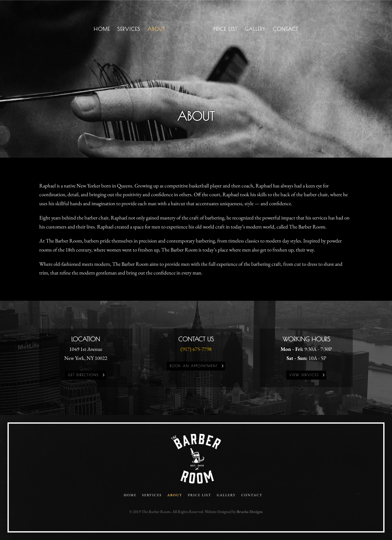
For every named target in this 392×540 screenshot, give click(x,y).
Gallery (255, 30)
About (156, 30)
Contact (285, 30)
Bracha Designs (250, 512)
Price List (225, 30)
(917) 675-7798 (196, 349)
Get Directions (83, 375)
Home (102, 30)
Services (129, 30)
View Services (304, 375)
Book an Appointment (194, 366)
